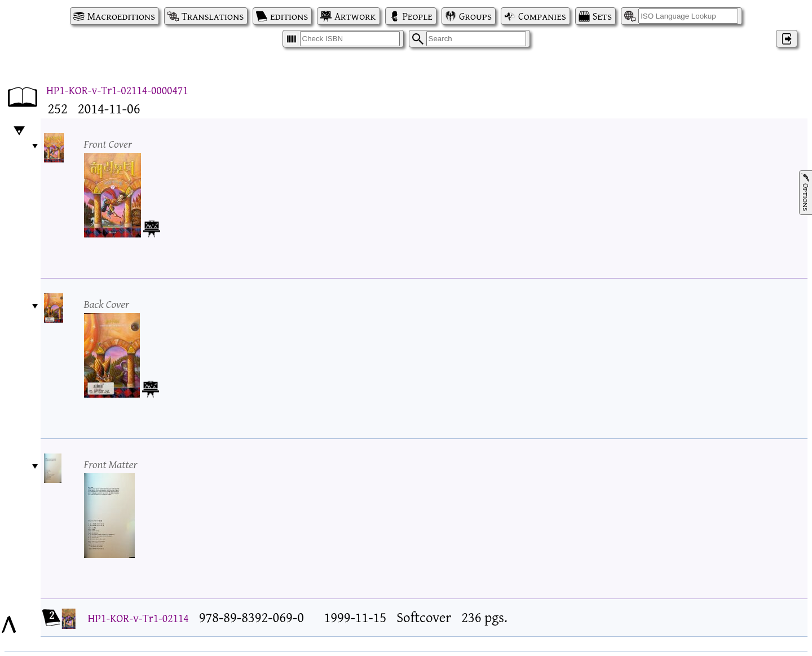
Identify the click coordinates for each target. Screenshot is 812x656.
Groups (475, 16)
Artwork (355, 16)
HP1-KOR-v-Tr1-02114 (138, 618)
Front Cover (108, 144)
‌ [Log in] (787, 39)
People (418, 16)
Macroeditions (121, 16)
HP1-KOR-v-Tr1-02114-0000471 (117, 90)
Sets (602, 16)
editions (289, 16)
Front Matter (111, 464)
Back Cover (107, 304)
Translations (213, 16)
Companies (542, 16)
